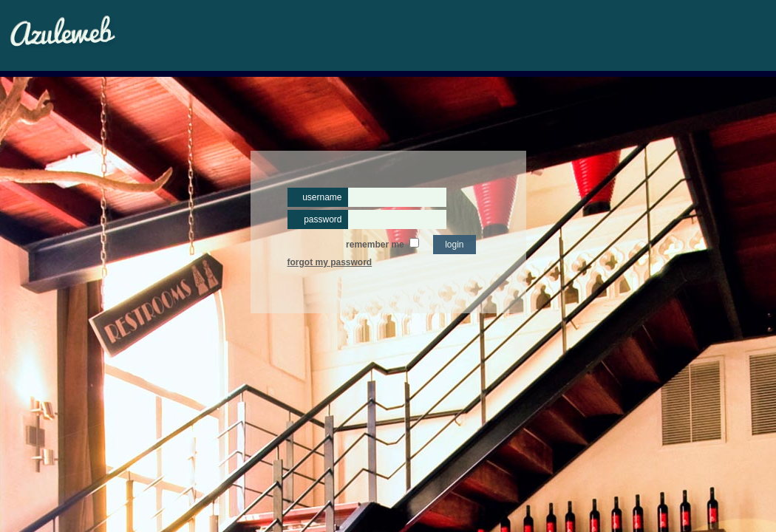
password (323, 219)
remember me (375, 245)
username (322, 197)
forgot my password (330, 262)
